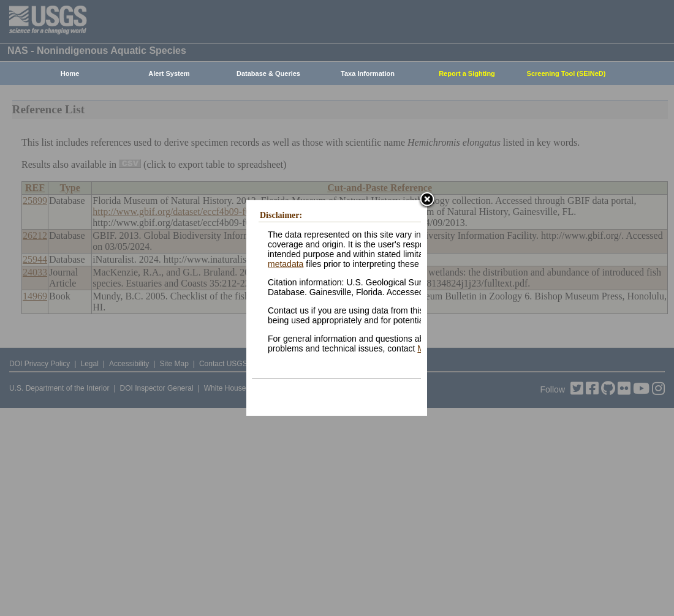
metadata (286, 264)
